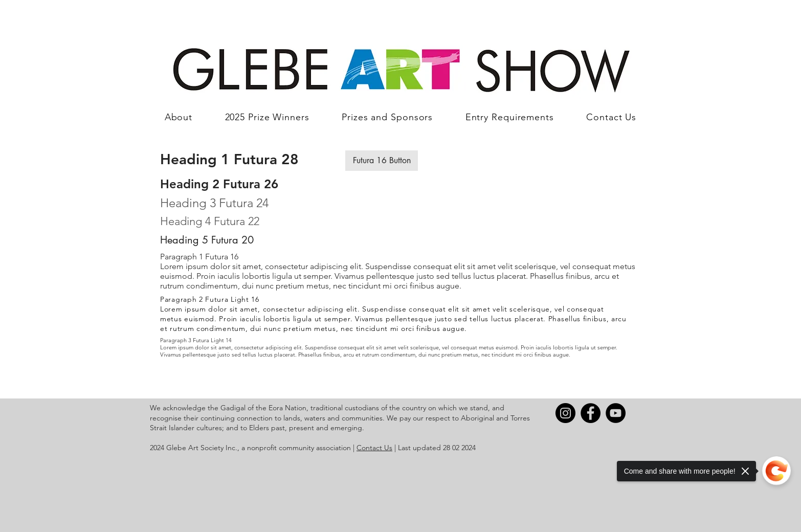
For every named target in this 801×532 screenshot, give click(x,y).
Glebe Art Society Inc (201, 448)
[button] (382, 161)
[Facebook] (591, 413)
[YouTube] (616, 413)
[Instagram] (565, 413)
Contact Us (374, 448)
